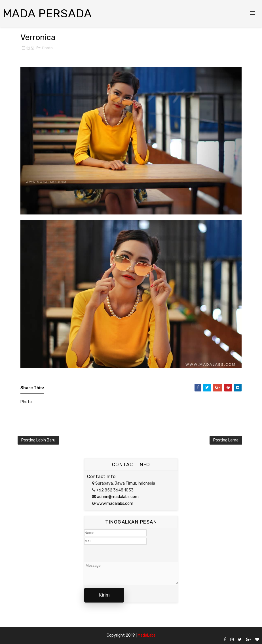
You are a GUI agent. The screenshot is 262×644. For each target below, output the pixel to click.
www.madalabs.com (114, 504)
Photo (47, 48)
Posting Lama (226, 440)
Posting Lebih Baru (38, 440)
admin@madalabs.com (117, 497)
